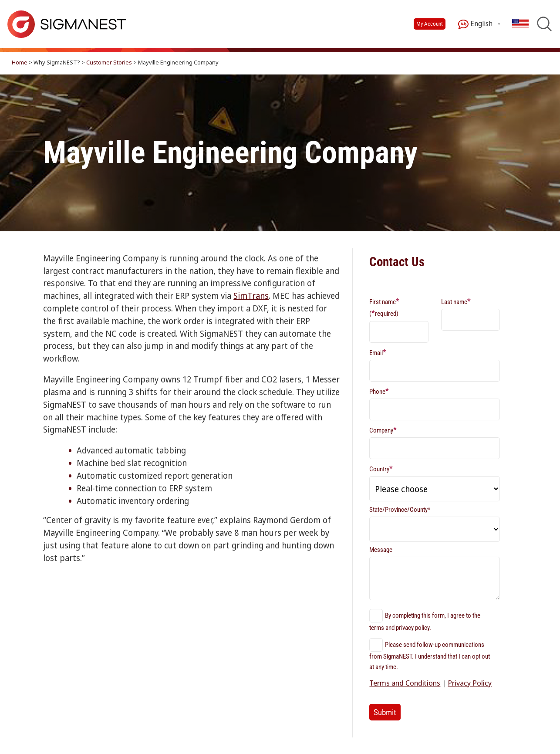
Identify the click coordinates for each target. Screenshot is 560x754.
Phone (379, 391)
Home (20, 62)
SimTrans (251, 296)
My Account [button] (430, 24)
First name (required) (384, 307)
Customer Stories (109, 62)
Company (383, 430)
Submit (385, 712)
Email (378, 352)
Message (381, 550)
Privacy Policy (470, 683)
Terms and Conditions (405, 683)
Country (381, 468)
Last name (456, 301)
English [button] (475, 24)
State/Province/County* (400, 510)
